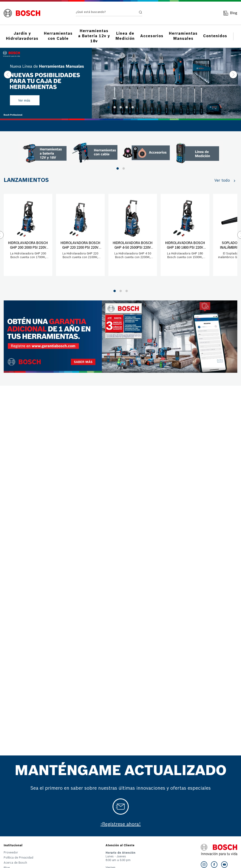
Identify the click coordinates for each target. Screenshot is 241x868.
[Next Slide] (233, 75)
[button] (109, 107)
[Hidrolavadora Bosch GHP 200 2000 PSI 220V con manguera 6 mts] (28, 235)
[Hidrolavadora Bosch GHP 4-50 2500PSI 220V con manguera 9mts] (133, 235)
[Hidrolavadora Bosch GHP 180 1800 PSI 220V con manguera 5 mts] (185, 235)
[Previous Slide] (8, 75)
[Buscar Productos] (136, 13)
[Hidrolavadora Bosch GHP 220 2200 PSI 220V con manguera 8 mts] (80, 235)
